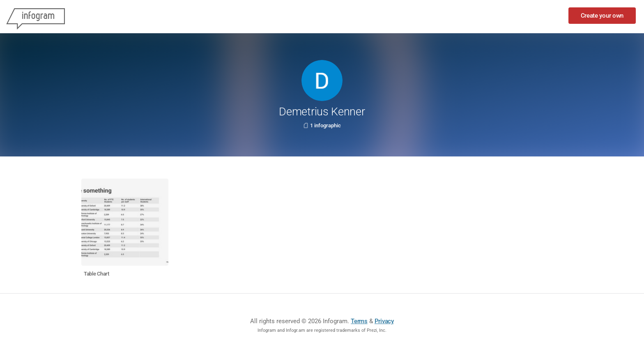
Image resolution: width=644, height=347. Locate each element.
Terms (359, 321)
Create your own (602, 16)
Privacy (384, 321)
